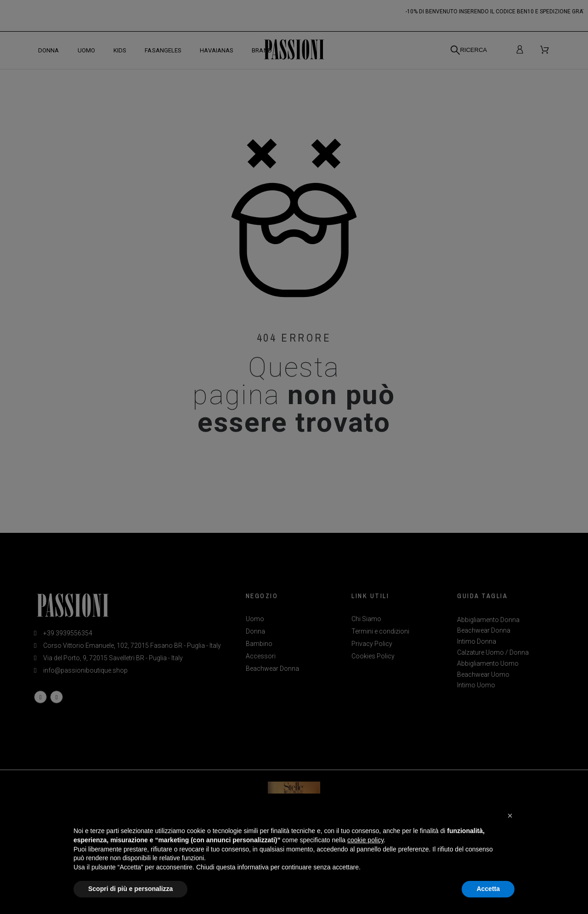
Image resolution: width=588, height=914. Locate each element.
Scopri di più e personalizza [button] (130, 889)
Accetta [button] (488, 889)
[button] (510, 816)
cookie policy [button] (365, 840)
